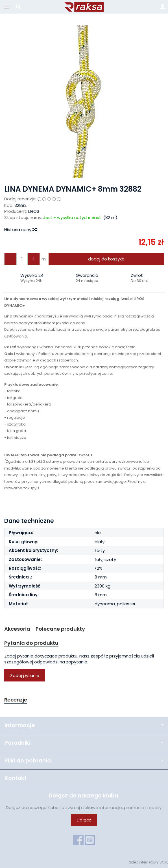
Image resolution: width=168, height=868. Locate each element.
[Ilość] (22, 259)
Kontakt (16, 778)
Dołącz (84, 820)
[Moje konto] (163, 7)
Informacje (84, 725)
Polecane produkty (60, 629)
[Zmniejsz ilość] (34, 259)
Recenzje (16, 700)
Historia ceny (20, 230)
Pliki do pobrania (84, 761)
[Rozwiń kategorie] (6, 7)
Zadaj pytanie (25, 675)
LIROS (34, 211)
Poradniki (84, 743)
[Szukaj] (18, 7)
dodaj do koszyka (106, 259)
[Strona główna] (84, 7)
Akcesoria (17, 629)
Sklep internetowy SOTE (149, 862)
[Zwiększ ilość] (10, 259)
